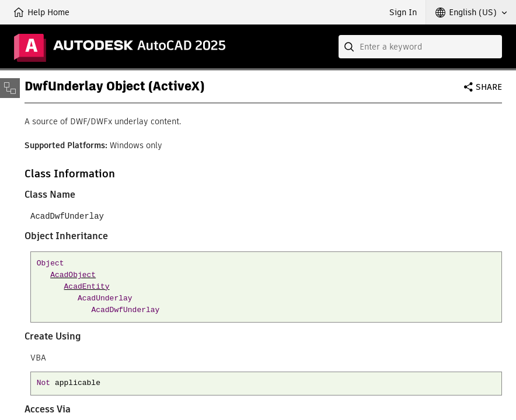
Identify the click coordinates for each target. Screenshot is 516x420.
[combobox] (420, 47)
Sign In (403, 12)
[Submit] (350, 47)
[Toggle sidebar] (10, 88)
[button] (471, 12)
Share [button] (489, 87)
